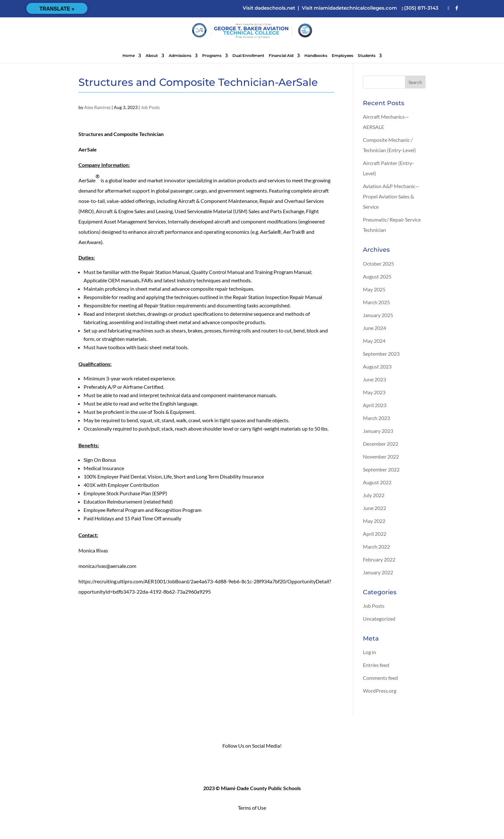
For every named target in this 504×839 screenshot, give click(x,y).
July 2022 (374, 495)
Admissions (180, 56)
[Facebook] (457, 8)
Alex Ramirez (97, 107)
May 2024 (374, 341)
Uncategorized (379, 619)
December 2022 (381, 444)
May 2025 (374, 289)
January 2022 (378, 572)
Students (367, 56)
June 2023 (374, 379)
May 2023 (374, 392)
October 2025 (378, 264)
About (152, 56)
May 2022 (374, 521)
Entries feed (376, 665)
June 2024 (374, 328)
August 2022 (377, 482)
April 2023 (375, 405)
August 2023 (377, 366)
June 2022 (374, 508)
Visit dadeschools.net (269, 8)
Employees (342, 56)
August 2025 (377, 276)
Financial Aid (281, 56)
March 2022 (376, 547)
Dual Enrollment (248, 56)
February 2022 (379, 559)
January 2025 (378, 315)
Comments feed (380, 678)
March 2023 (376, 418)
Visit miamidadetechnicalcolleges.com (349, 8)
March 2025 (376, 302)
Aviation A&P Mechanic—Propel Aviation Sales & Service (391, 196)
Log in (369, 652)
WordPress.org (380, 691)
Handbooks (316, 56)
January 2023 (378, 431)
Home (129, 56)
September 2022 (381, 469)
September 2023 (381, 354)
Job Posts (150, 107)
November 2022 (381, 456)
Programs (212, 56)
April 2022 (375, 534)
